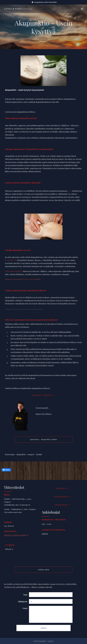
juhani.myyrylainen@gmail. (15, 535)
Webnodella (42, 641)
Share (6, 470)
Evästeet (51, 641)
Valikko (82, 9)
